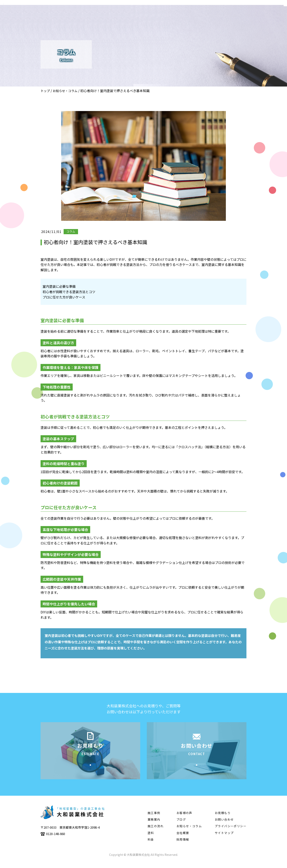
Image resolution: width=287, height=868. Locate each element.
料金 (151, 846)
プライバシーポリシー (231, 832)
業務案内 (169, 16)
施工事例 (190, 16)
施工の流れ (213, 16)
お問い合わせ (224, 826)
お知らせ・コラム (65, 91)
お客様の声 (184, 819)
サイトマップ (224, 839)
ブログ (181, 826)
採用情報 (183, 846)
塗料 (233, 16)
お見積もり (223, 819)
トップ (45, 91)
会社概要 (148, 16)
